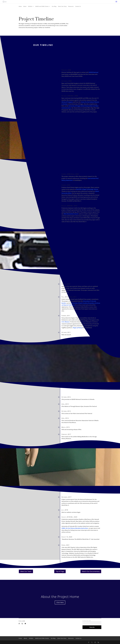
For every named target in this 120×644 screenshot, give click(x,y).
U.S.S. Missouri (66, 322)
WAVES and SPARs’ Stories (42, 6)
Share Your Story (62, 6)
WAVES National (94, 72)
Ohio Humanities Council (71, 214)
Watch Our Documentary (91, 571)
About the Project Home (60, 597)
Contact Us (78, 6)
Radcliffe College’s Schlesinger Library (87, 189)
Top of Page (60, 571)
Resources (71, 6)
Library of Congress (67, 102)
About (25, 6)
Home (20, 6)
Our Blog (54, 6)
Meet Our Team (26, 571)
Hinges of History (77, 328)
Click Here (60, 602)
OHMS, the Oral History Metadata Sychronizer (75, 528)
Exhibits (30, 6)
